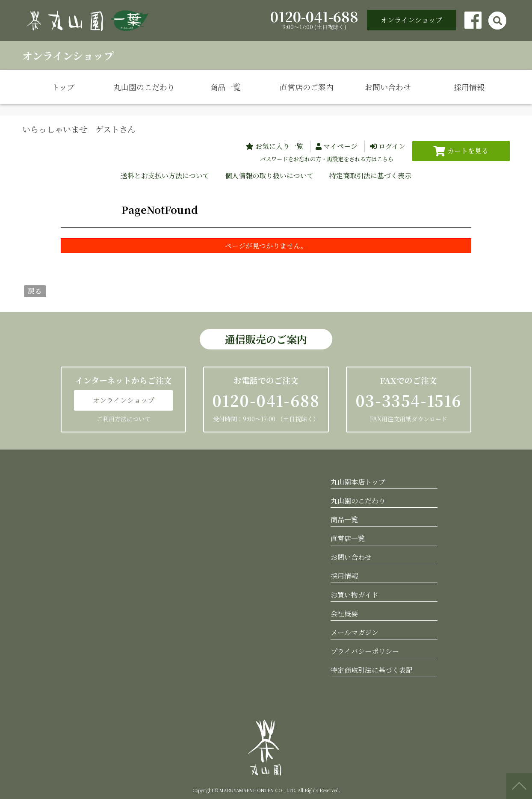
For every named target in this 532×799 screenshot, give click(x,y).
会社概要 (344, 614)
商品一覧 (225, 87)
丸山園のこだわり (144, 87)
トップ (63, 87)
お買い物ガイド (355, 595)
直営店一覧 (348, 538)
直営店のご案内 (307, 87)
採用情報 (469, 87)
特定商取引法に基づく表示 (370, 176)
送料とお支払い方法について (165, 176)
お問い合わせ (388, 87)
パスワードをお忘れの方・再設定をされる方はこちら (327, 159)
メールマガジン (355, 632)
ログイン (392, 146)
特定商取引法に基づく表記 (372, 670)
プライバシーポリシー (365, 651)
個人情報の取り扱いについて (269, 176)
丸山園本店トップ (358, 482)
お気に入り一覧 (279, 146)
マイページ (340, 146)
